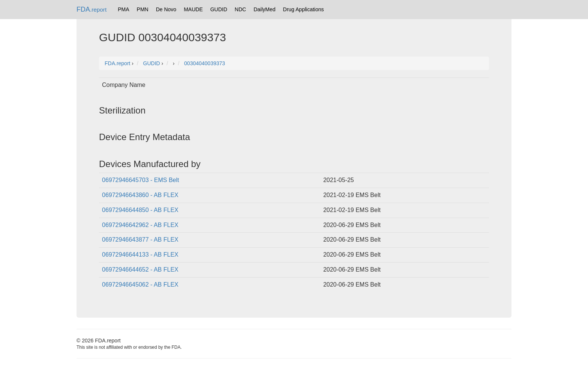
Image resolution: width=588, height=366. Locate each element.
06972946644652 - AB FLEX (140, 270)
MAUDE (193, 9)
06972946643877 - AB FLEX (140, 240)
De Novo (166, 9)
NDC (240, 9)
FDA (91, 9)
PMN (143, 9)
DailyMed (264, 9)
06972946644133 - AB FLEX (140, 255)
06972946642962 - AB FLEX (140, 225)
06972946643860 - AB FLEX (140, 195)
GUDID (219, 9)
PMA (123, 9)
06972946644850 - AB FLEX (140, 210)
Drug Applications (304, 9)
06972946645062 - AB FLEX (140, 285)
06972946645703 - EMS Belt (140, 180)
